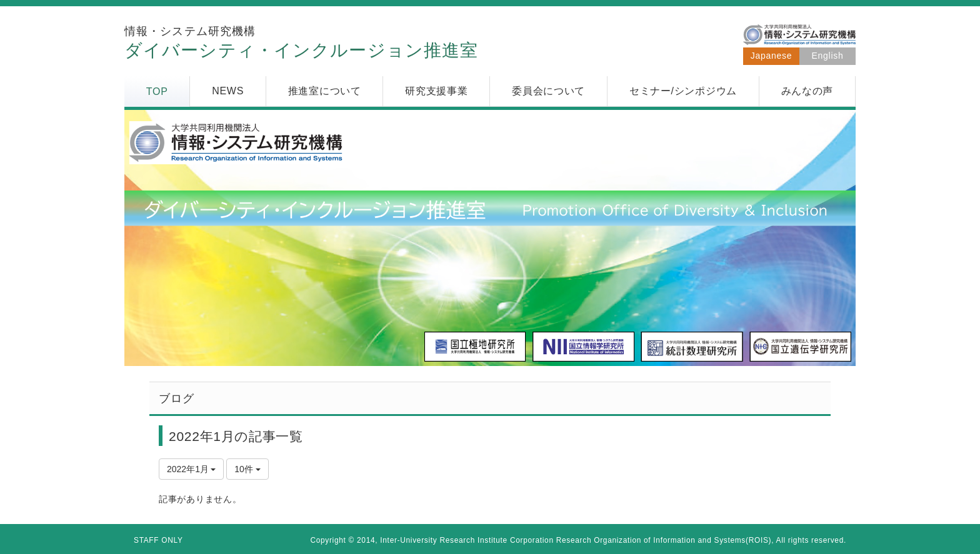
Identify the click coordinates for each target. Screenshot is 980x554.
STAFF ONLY (158, 540)
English (828, 56)
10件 (247, 469)
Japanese (771, 56)
